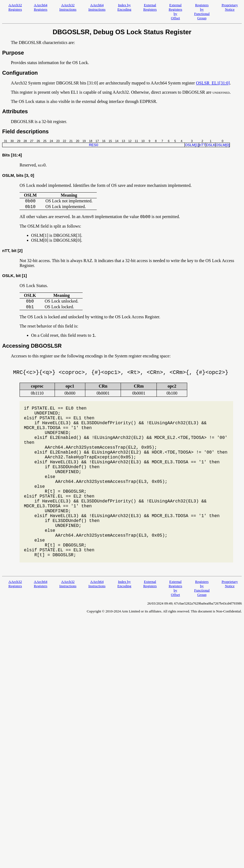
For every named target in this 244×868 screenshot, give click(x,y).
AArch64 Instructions (97, 7)
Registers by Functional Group (202, 12)
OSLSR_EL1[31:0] (213, 83)
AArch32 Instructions (68, 7)
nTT (202, 145)
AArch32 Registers (15, 7)
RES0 (93, 145)
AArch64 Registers (41, 7)
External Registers (150, 7)
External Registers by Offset (176, 12)
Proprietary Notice (230, 7)
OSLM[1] (192, 145)
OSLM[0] (222, 145)
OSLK (211, 145)
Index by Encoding (124, 7)
